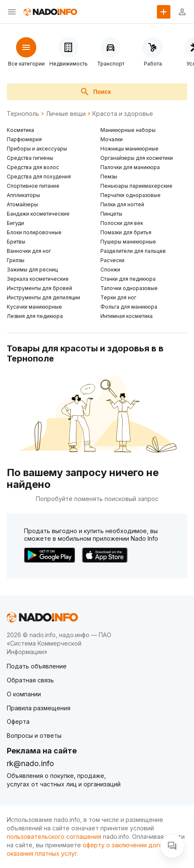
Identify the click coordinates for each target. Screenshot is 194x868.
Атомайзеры (22, 204)
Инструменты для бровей (39, 288)
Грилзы (16, 260)
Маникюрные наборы (128, 130)
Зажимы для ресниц (32, 270)
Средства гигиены (30, 158)
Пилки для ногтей (122, 204)
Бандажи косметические (38, 214)
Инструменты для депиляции (43, 297)
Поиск (95, 92)
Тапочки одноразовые (129, 288)
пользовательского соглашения (54, 837)
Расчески (112, 260)
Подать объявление (37, 666)
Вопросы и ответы (34, 735)
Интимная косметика (127, 316)
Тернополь (23, 114)
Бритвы (16, 242)
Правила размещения (39, 708)
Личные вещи (66, 114)
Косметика (20, 130)
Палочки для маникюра (130, 167)
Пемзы (109, 177)
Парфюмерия (24, 139)
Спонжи (110, 270)
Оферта (18, 722)
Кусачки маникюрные (34, 307)
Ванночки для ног (29, 251)
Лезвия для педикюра (35, 316)
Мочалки (112, 139)
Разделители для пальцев (133, 251)
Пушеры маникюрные (128, 242)
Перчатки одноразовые (131, 195)
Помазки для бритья (126, 232)
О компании (24, 694)
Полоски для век (122, 223)
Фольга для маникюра (129, 307)
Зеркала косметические (38, 279)
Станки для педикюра (128, 279)
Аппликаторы (23, 195)
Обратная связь (30, 680)
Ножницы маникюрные (129, 149)
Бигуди (15, 223)
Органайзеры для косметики (137, 158)
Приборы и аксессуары (37, 149)
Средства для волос (33, 167)
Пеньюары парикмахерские (136, 186)
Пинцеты (111, 214)
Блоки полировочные (34, 232)
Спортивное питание (33, 186)
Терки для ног (118, 297)
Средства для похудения (39, 177)
